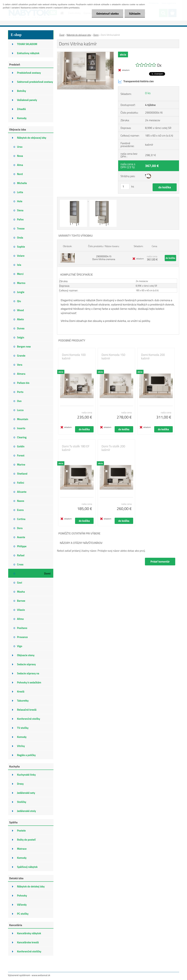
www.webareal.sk (41, 975)
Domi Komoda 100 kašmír (74, 357)
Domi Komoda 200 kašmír (153, 357)
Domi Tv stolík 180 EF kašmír (76, 448)
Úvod (62, 35)
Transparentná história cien (136, 81)
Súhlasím (135, 14)
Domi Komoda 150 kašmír (113, 357)
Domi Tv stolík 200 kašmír (113, 448)
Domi (96, 35)
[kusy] (125, 186)
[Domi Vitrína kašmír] (85, 53)
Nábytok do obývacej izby (79, 35)
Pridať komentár (160, 562)
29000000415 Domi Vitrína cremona (104, 258)
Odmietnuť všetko (107, 14)
